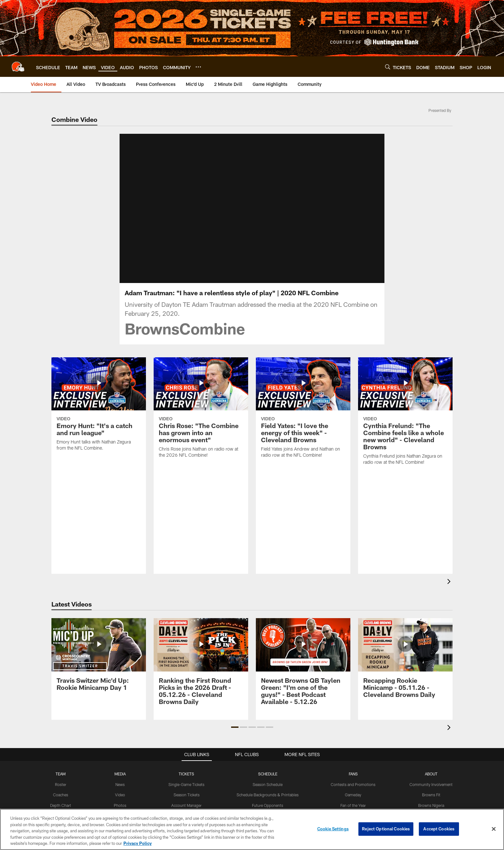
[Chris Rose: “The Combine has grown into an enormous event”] (201, 412)
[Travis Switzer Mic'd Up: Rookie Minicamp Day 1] (99, 658)
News (120, 784)
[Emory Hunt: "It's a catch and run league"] (99, 408)
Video (120, 795)
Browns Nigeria (431, 805)
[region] (252, 829)
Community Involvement (431, 784)
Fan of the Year (353, 805)
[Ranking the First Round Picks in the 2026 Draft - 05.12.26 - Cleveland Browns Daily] (201, 665)
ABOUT (431, 774)
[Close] (494, 829)
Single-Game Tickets (186, 784)
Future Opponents (268, 805)
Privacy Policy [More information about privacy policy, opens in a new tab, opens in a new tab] (138, 843)
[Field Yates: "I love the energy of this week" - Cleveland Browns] (303, 412)
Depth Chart (61, 805)
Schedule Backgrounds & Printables (268, 795)
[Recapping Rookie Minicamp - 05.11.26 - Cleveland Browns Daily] (405, 662)
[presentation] (450, 582)
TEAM (61, 774)
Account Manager (186, 805)
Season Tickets (187, 795)
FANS (353, 774)
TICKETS (186, 774)
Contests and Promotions (353, 784)
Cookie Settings (333, 829)
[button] (235, 727)
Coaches (61, 795)
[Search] (388, 67)
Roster (61, 784)
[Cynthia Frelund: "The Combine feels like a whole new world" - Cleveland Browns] (405, 415)
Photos (120, 805)
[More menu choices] (198, 67)
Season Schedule (268, 784)
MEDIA (120, 774)
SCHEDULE (268, 774)
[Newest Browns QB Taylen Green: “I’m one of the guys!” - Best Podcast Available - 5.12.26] (303, 665)
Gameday (353, 795)
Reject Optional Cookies (386, 829)
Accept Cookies (439, 829)
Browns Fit (431, 795)
